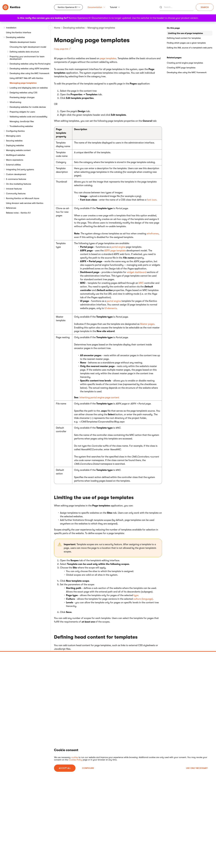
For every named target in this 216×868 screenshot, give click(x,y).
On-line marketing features (19, 184)
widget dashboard (136, 272)
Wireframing (15, 102)
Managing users (13, 136)
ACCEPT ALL (65, 768)
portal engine (118, 247)
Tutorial (115, 7)
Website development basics (23, 42)
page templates (108, 58)
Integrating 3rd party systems (20, 169)
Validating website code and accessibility (28, 117)
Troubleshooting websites (21, 126)
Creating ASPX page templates (181, 68)
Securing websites (14, 141)
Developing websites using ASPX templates (29, 69)
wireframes (153, 234)
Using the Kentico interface (19, 32)
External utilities (13, 165)
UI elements (111, 308)
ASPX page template (115, 251)
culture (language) (143, 599)
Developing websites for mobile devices (28, 107)
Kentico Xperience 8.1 (67, 7)
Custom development (16, 174)
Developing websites (15, 37)
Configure (88, 768)
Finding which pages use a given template (186, 43)
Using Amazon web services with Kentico (25, 203)
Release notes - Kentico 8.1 (18, 213)
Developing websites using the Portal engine (30, 64)
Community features (16, 193)
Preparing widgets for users (22, 112)
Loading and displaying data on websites (29, 88)
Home (57, 28)
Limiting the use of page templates (185, 33)
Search (205, 7)
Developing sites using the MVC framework (29, 73)
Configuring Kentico (15, 131)
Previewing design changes (22, 97)
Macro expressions (15, 160)
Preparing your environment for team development (27, 58)
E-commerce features (16, 179)
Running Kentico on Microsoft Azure (23, 198)
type (136, 595)
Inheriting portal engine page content (99, 397)
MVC (141, 283)
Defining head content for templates (184, 38)
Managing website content (18, 150)
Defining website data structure (24, 52)
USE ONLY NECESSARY (197, 768)
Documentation (96, 7)
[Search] (176, 7)
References (11, 208)
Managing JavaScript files (22, 121)
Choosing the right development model (28, 47)
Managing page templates (23, 83)
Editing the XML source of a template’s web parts (190, 48)
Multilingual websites (16, 155)
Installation (11, 28)
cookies (75, 757)
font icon (152, 200)
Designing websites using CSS (23, 93)
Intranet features (14, 189)
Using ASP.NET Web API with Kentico (26, 78)
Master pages (147, 324)
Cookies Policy (75, 760)
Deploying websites (15, 145)
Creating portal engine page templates (185, 63)
